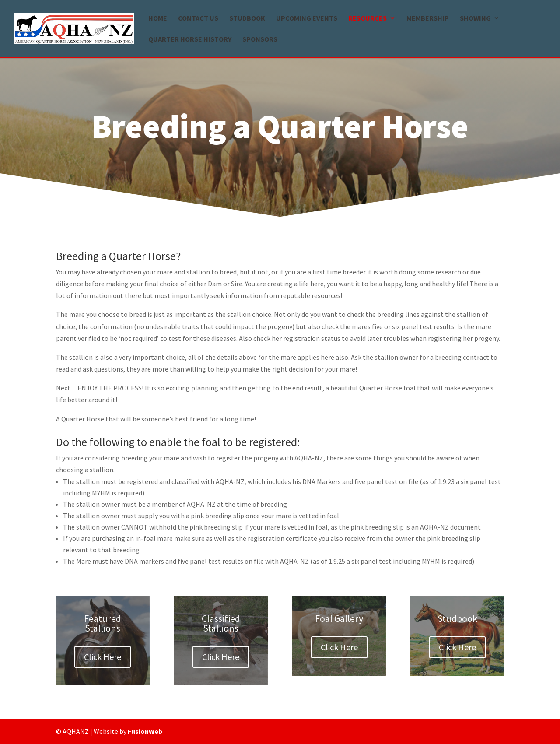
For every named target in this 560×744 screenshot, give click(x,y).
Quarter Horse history (190, 40)
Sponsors (260, 40)
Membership (428, 19)
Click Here (103, 657)
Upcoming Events (307, 19)
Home (158, 19)
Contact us (198, 19)
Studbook (247, 19)
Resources (367, 19)
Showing (475, 19)
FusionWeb (145, 731)
